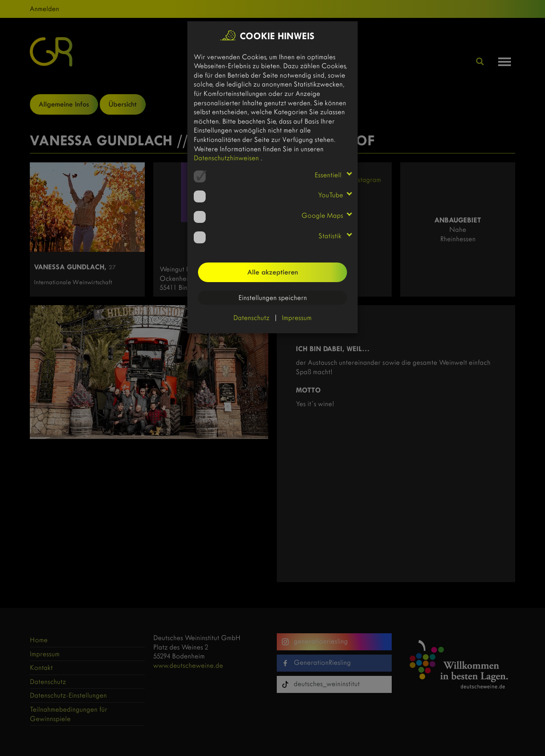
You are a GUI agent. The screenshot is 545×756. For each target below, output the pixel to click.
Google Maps (322, 215)
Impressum (297, 318)
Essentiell (329, 175)
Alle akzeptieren (273, 272)
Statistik (331, 236)
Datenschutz (251, 318)
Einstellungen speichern (273, 298)
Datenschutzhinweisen (227, 158)
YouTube (331, 195)
